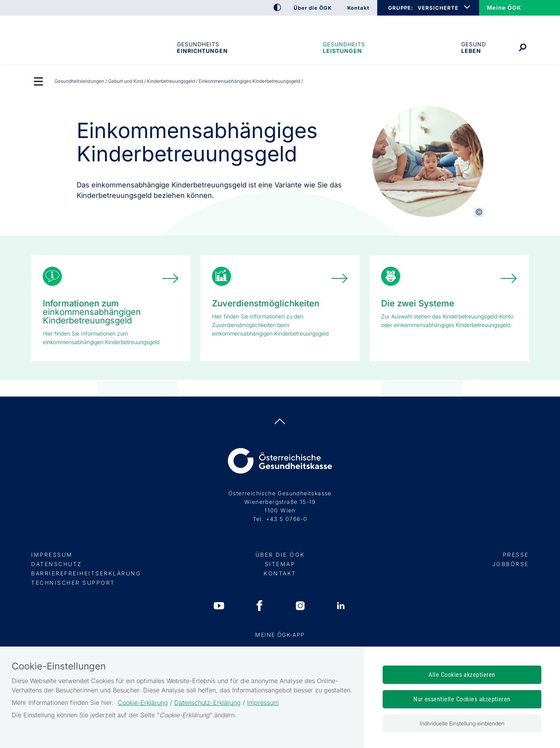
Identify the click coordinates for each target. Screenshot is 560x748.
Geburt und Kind (126, 81)
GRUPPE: (400, 8)
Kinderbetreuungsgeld (171, 81)
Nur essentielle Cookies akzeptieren (462, 699)
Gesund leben (474, 47)
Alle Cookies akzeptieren (462, 675)
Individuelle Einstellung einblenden (462, 723)
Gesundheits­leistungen (344, 47)
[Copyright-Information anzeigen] (479, 212)
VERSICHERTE (438, 8)
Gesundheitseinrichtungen (202, 47)
